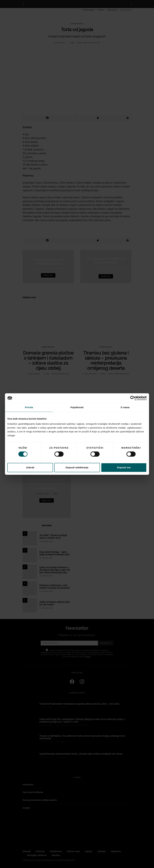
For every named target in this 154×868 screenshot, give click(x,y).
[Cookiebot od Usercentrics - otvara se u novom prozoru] (133, 398)
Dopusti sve (124, 467)
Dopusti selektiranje (77, 467)
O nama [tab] (125, 407)
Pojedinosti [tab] (77, 407)
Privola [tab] (29, 407)
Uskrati (30, 467)
